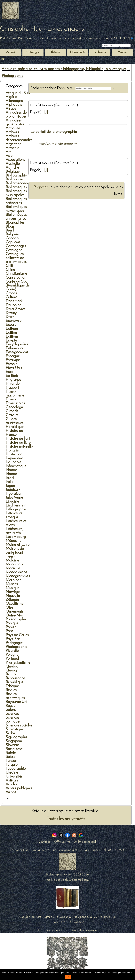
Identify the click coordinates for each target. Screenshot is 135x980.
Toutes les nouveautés (66, 819)
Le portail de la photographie (54, 132)
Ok (68, 977)
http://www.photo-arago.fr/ (57, 144)
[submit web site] (114, 88)
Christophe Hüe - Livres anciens (42, 29)
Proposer (41, 187)
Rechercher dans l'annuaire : (53, 88)
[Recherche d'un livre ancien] (116, 46)
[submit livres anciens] (133, 46)
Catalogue (33, 52)
